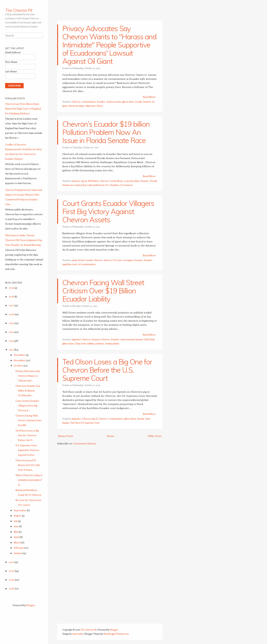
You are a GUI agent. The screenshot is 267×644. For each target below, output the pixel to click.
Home (110, 436)
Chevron (76, 102)
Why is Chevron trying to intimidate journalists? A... (29, 480)
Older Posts (155, 436)
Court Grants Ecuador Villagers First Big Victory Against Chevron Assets (108, 211)
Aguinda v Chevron (81, 339)
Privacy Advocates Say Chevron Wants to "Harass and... (28, 376)
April (17, 537)
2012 (12, 350)
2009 (12, 580)
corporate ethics (132, 181)
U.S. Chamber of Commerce (119, 185)
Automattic (78, 634)
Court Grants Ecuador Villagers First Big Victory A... (27, 405)
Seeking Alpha (112, 343)
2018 (12, 296)
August (18, 516)
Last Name (11, 71)
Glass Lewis (81, 343)
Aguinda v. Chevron (81, 419)
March (18, 542)
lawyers (147, 102)
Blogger (31, 605)
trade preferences (96, 185)
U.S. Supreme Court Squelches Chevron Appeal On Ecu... (27, 450)
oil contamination (87, 264)
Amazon (76, 181)
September (20, 510)
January (18, 553)
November (20, 360)
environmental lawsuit (131, 339)
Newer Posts (66, 436)
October (19, 366)
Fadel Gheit (149, 339)
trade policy (80, 185)
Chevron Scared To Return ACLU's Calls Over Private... (28, 465)
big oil (84, 181)
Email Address (13, 52)
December (20, 355)
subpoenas (90, 106)
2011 (11, 562)
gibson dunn (128, 102)
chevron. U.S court (113, 260)
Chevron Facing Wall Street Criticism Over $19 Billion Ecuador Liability (103, 291)
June (16, 526)
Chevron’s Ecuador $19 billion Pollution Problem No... (28, 391)
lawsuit (140, 419)
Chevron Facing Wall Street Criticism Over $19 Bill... (29, 420)
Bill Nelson (93, 181)
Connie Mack (116, 181)
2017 (12, 305)
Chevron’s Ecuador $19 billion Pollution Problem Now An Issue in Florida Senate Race (106, 132)
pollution (100, 343)
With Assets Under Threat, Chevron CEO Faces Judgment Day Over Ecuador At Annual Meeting (24, 240)
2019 (12, 288)
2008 (12, 588)
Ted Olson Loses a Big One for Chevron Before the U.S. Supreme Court (107, 370)
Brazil (81, 260)
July (16, 521)
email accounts (114, 102)
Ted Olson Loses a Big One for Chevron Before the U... (27, 435)
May (16, 532)
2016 (12, 314)
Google (138, 102)
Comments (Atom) (84, 443)
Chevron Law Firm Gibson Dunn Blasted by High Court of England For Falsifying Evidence (23, 109)
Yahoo (100, 106)
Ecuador (101, 102)
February (19, 548)
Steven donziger (76, 106)
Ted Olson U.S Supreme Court (85, 423)
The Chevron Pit (19, 10)
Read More (149, 97)
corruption (128, 260)
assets (74, 260)
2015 (12, 323)
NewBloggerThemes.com (116, 634)
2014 (12, 332)
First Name (11, 62)
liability (91, 343)
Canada (89, 260)
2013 (11, 341)
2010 (12, 571)
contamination (89, 102)
